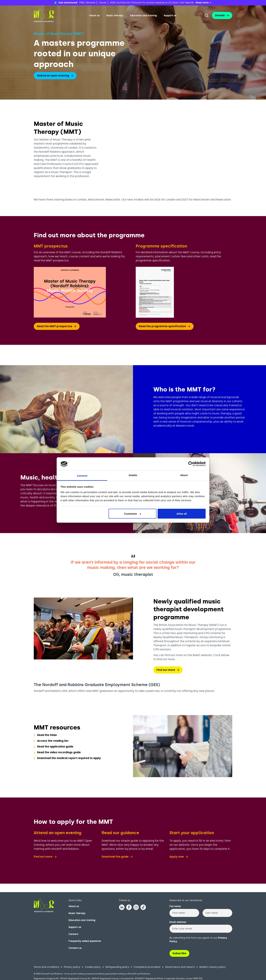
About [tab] (184, 475)
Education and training (144, 16)
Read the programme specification (165, 326)
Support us (170, 16)
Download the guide (117, 857)
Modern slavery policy (213, 967)
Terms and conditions (46, 967)
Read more (204, 3)
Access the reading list (53, 741)
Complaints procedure (147, 967)
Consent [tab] (82, 475)
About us (94, 16)
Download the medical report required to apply (69, 758)
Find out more (168, 670)
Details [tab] (133, 475)
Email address (179, 922)
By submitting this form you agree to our (198, 940)
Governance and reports (180, 967)
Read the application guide (55, 747)
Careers (73, 934)
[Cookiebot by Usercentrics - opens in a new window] (191, 464)
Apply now (179, 857)
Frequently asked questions (85, 941)
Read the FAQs (47, 735)
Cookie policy (93, 967)
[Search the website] (206, 15)
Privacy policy (72, 967)
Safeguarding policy (117, 967)
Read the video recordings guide (59, 752)
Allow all (182, 514)
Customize (133, 514)
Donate (222, 15)
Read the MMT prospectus (57, 326)
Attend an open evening (55, 76)
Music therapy (115, 16)
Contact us (75, 948)
